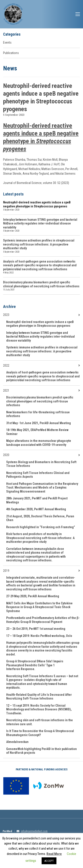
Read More (54, 854)
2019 (6, 571)
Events (7, 43)
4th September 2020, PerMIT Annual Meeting (36, 509)
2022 (6, 365)
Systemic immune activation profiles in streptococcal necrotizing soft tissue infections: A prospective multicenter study (39, 244)
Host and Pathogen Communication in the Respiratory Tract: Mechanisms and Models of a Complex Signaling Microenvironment (42, 488)
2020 (6, 455)
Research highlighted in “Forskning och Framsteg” (41, 527)
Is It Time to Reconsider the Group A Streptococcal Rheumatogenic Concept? (40, 733)
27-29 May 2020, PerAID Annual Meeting (33, 596)
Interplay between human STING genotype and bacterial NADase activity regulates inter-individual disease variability (40, 223)
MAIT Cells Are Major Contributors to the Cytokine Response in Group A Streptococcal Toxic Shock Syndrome (39, 607)
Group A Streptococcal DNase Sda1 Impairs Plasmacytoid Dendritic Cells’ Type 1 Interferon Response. (35, 665)
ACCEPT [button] (49, 861)
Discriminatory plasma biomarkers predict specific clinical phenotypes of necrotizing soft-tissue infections (41, 284)
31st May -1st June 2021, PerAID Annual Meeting (39, 423)
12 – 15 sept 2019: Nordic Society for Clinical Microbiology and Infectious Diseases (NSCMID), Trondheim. (39, 709)
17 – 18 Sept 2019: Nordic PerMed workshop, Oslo (39, 636)
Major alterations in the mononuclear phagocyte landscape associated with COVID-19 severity (39, 443)
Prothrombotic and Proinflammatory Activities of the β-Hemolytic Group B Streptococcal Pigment (43, 620)
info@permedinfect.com (34, 831)
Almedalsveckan (17, 742)
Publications (11, 53)
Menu (78, 14)
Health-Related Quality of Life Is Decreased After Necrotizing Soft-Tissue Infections (39, 697)
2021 (6, 391)
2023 (6, 315)
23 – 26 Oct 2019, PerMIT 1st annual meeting (36, 629)
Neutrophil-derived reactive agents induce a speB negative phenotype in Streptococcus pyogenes (37, 204)
